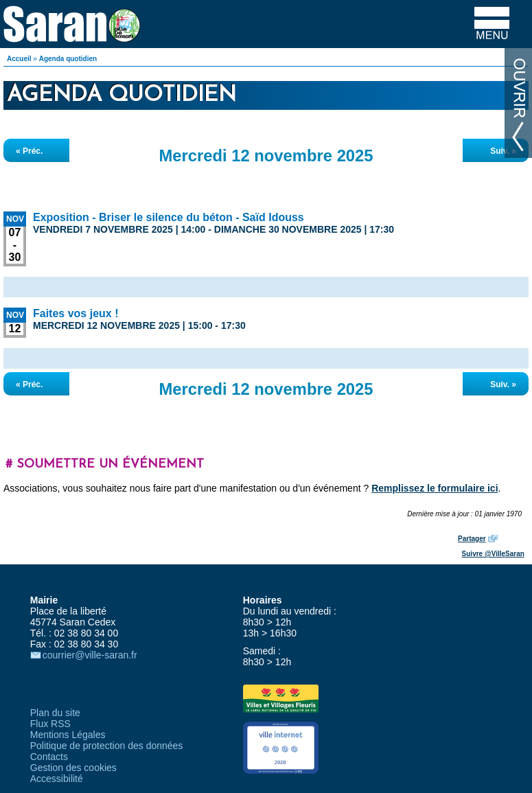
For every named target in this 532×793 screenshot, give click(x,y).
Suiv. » (503, 151)
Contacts (49, 757)
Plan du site (55, 713)
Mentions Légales (68, 735)
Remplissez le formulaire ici (435, 488)
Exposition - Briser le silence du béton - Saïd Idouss (169, 217)
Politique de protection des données (107, 746)
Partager (472, 539)
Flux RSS (50, 724)
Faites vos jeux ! (76, 313)
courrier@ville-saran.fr (90, 655)
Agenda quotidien (68, 59)
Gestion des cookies (73, 768)
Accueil (19, 59)
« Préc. (29, 151)
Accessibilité (57, 779)
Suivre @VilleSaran (493, 554)
